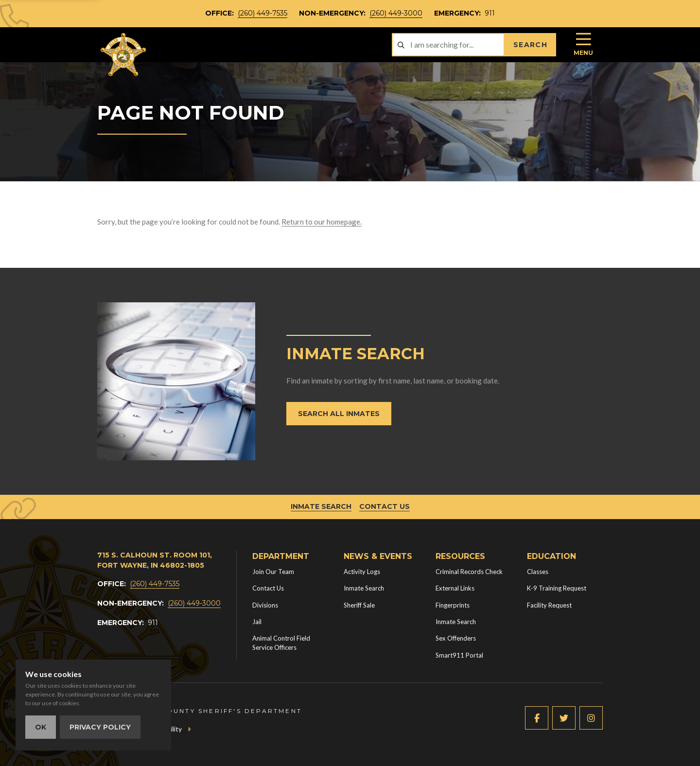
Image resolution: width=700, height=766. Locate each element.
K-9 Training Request (557, 588)
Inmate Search (321, 506)
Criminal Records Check (469, 572)
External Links (455, 588)
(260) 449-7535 (262, 13)
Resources (460, 556)
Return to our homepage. (322, 222)
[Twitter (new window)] (564, 718)
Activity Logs (362, 572)
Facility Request (549, 605)
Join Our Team (273, 572)
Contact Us (385, 506)
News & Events (378, 556)
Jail (257, 622)
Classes (538, 572)
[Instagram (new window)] (591, 718)
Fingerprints (453, 605)
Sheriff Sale (359, 605)
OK (41, 727)
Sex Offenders (456, 638)
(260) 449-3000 (396, 13)
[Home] (124, 55)
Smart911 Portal (459, 655)
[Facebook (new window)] (537, 718)
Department (281, 556)
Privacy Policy (100, 727)
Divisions (265, 605)
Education (551, 556)
